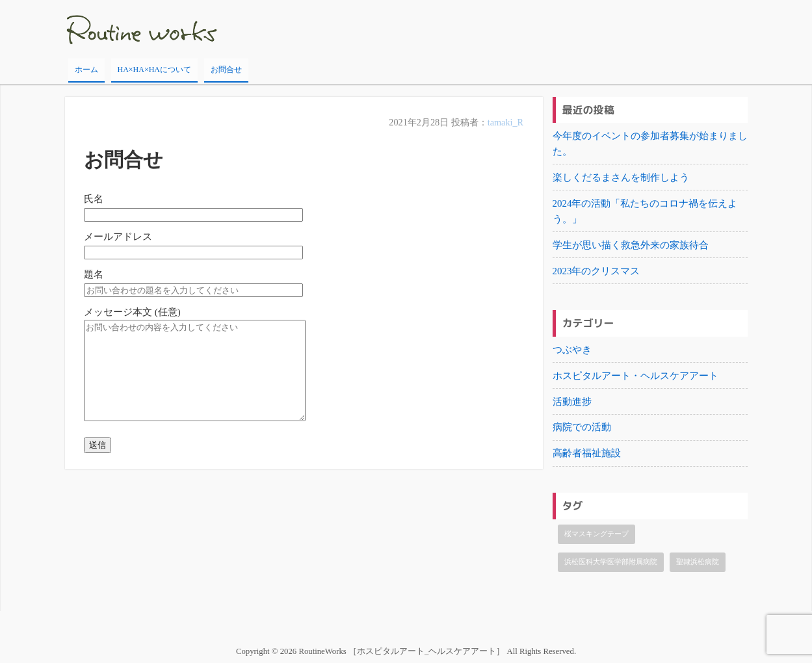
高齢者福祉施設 (587, 454)
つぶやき (572, 350)
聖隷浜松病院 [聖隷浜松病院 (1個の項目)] (698, 563)
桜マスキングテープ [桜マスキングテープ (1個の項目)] (596, 534)
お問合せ (226, 70)
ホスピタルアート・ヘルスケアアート (635, 376)
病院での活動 (582, 428)
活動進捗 (572, 402)
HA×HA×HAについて (155, 70)
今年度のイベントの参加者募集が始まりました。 (650, 144)
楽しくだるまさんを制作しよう (621, 177)
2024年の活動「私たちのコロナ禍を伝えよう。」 (645, 211)
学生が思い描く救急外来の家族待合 (631, 245)
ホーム (86, 70)
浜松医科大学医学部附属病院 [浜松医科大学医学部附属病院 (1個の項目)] (611, 563)
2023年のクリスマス (596, 271)
